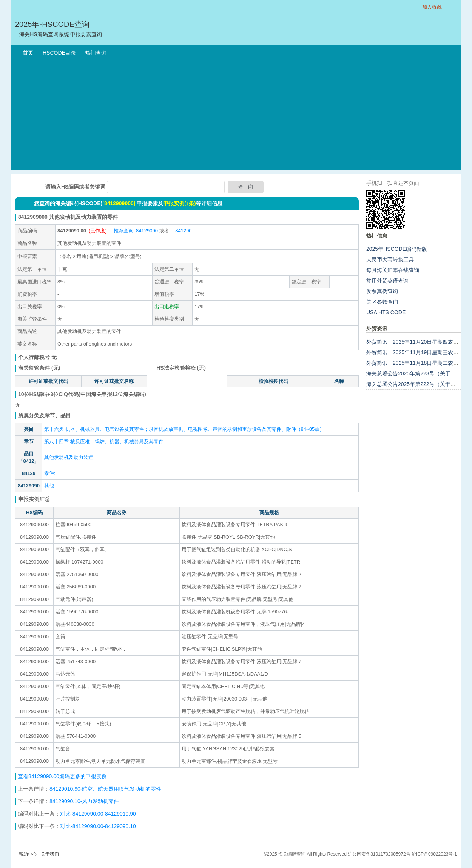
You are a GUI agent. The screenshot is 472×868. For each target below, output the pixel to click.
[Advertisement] (236, 117)
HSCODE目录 (59, 53)
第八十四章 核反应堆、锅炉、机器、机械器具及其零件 (104, 442)
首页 (28, 53)
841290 (183, 231)
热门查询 (96, 53)
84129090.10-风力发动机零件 (84, 801)
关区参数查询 (382, 302)
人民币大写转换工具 (390, 260)
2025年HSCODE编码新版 (397, 249)
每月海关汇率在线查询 (393, 270)
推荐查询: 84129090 (136, 231)
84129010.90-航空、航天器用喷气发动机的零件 (105, 789)
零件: (50, 473)
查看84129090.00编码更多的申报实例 (62, 776)
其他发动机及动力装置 (69, 457)
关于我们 (50, 854)
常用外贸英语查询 (387, 281)
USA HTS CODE (386, 312)
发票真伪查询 (382, 291)
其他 (49, 486)
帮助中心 (28, 854)
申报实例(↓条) (179, 203)
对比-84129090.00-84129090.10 (98, 826)
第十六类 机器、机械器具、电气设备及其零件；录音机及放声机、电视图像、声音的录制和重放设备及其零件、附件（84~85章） (184, 429)
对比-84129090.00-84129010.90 (98, 814)
